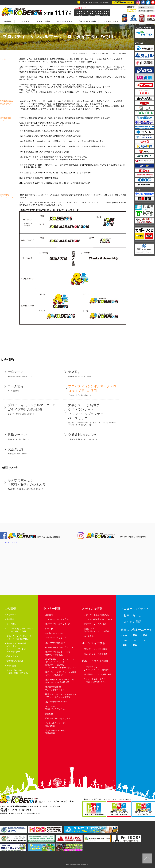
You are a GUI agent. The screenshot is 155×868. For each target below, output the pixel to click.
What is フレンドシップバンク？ (59, 647)
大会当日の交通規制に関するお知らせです (91, 436)
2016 (145, 640)
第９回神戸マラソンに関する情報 (91, 374)
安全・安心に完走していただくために (56, 708)
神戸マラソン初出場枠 (55, 643)
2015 (135, 640)
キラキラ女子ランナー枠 (56, 638)
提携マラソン (12, 656)
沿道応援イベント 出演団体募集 (98, 674)
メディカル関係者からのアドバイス (99, 619)
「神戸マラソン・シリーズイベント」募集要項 (97, 668)
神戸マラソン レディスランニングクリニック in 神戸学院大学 (60, 681)
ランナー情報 (24, 21)
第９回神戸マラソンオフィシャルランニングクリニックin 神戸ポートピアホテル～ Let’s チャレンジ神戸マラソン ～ (61, 663)
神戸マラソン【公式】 (12, 542)
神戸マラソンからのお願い (96, 624)
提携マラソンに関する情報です (31, 436)
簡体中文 (150, 11)
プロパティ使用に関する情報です (91, 390)
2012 (135, 635)
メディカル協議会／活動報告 (97, 615)
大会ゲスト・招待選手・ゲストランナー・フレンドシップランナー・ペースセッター (18, 648)
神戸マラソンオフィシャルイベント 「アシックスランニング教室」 (61, 696)
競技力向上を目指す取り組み (58, 718)
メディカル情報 (43, 21)
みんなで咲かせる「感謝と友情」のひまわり (18, 672)
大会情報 (7, 21)
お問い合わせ (93, 2)
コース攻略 (89, 636)
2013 (145, 635)
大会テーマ (11, 615)
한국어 (150, 7)
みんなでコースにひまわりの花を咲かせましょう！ (31, 484)
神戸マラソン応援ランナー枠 (58, 624)
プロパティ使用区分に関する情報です (31, 409)
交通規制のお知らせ (15, 661)
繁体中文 (142, 11)
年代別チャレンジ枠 (54, 633)
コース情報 (11, 624)
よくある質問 (104, 2)
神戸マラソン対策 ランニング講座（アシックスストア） (61, 674)
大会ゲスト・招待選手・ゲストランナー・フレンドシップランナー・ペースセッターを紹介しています (91, 414)
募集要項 (49, 615)
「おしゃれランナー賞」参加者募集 (56, 724)
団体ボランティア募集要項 (96, 649)
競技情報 (49, 714)
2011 (125, 636)
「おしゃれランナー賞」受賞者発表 (56, 732)
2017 (125, 645)
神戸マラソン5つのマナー (56, 702)
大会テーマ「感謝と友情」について (31, 374)
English (142, 7)
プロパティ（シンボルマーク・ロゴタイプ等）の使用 (20, 630)
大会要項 (10, 619)
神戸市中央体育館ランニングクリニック (55, 688)
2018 (135, 645)
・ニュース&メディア (135, 609)
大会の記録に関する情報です (31, 451)
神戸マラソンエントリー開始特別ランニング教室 (58, 653)
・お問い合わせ (131, 615)
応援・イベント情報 (87, 21)
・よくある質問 (131, 622)
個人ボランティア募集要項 (96, 654)
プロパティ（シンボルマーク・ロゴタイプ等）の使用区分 (20, 637)
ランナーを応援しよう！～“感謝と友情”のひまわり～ (96, 680)
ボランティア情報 (65, 21)
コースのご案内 (31, 388)
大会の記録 (11, 666)
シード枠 (49, 629)
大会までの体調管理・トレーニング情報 (97, 630)
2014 (125, 640)
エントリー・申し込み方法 (57, 619)
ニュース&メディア (110, 21)
